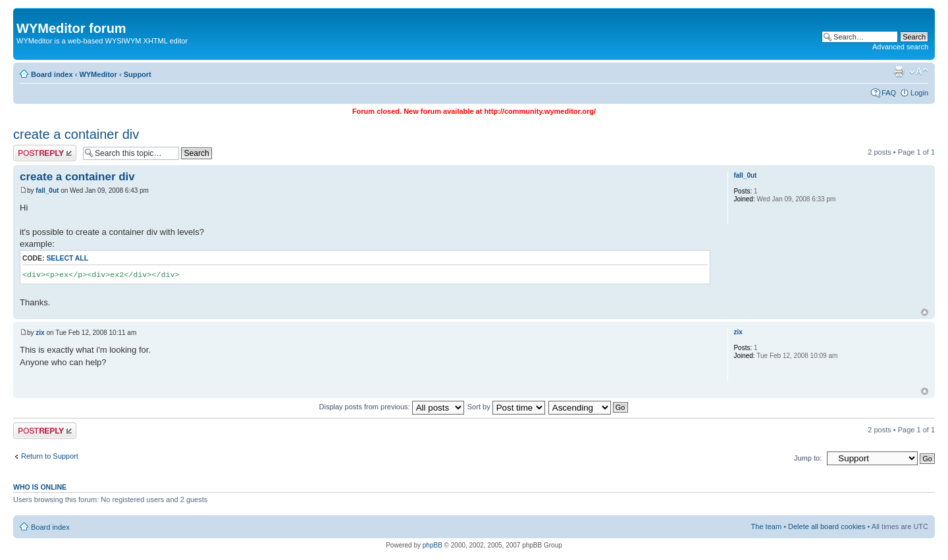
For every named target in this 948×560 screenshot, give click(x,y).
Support (138, 74)
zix (40, 333)
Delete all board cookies (827, 526)
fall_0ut (47, 191)
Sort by (506, 407)
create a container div (76, 134)
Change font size (919, 72)
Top (925, 312)
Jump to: (808, 458)
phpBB (433, 545)
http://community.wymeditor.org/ (540, 111)
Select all (67, 258)
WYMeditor (98, 74)
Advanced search (900, 47)
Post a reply (45, 153)
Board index (52, 74)
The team (766, 526)
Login (919, 93)
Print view (899, 72)
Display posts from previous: (392, 407)
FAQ (889, 93)
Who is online (40, 487)
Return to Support (50, 456)
